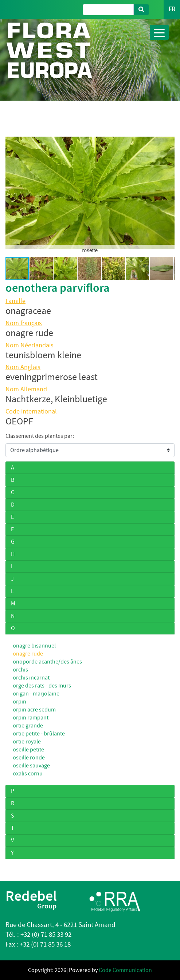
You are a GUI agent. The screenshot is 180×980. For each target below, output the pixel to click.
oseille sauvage (31, 766)
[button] (12, 193)
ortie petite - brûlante (39, 734)
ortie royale (27, 742)
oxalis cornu (28, 774)
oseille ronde (29, 758)
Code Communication (125, 970)
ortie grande (28, 726)
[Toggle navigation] (159, 32)
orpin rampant (31, 718)
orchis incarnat (31, 678)
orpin (19, 702)
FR (172, 9)
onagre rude (28, 654)
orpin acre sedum (34, 710)
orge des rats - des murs (42, 686)
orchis (20, 670)
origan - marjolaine (36, 694)
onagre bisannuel (34, 646)
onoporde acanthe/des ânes (47, 662)
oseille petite (28, 750)
